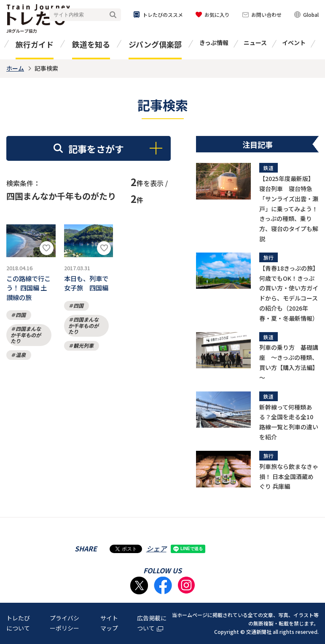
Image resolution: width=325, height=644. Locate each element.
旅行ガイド (35, 44)
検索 (113, 15)
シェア (156, 548)
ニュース (255, 43)
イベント (294, 43)
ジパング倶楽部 (155, 44)
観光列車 (83, 349)
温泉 (21, 361)
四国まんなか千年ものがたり (26, 341)
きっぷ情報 (214, 43)
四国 (21, 321)
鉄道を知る (91, 44)
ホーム (15, 68)
